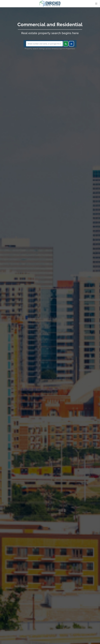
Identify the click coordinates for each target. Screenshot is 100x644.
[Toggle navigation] (96, 4)
